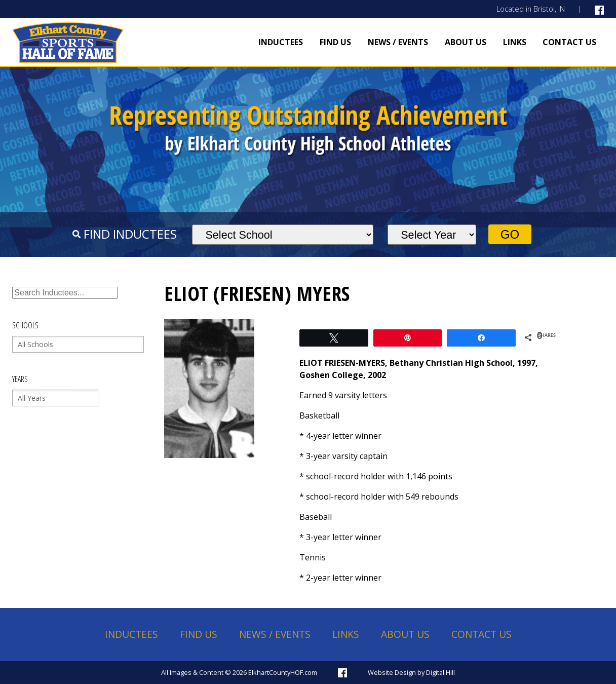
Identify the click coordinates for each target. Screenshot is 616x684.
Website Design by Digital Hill (411, 672)
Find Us (335, 42)
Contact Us (569, 42)
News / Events (398, 42)
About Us (466, 42)
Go (510, 234)
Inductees (281, 42)
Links (515, 42)
